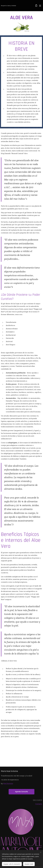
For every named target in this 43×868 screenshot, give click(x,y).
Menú (40, 6)
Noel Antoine (8, 783)
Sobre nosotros (37, 800)
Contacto (39, 804)
